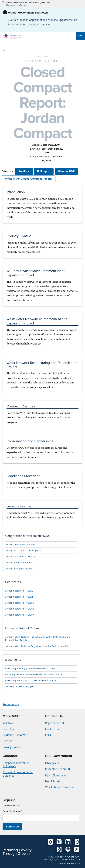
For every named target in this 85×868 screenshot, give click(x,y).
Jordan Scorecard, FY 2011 (19, 597)
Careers (7, 741)
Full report (44, 171)
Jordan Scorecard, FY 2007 (20, 615)
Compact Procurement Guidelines (16, 765)
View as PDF (66, 171)
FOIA (48, 735)
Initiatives (8, 723)
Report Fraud (53, 723)
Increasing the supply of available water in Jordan (31, 668)
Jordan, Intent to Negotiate (19, 563)
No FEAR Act (53, 781)
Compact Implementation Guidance (18, 774)
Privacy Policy (11, 747)
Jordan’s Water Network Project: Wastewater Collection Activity (37, 646)
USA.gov (51, 763)
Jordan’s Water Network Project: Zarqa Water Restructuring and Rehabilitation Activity (38, 639)
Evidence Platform (14, 735)
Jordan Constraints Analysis (20, 686)
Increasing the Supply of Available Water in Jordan (31, 680)
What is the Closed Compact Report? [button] (29, 179)
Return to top (11, 704)
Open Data (9, 729)
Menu (80, 36)
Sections (24, 171)
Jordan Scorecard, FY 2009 (20, 603)
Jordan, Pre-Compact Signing (20, 557)
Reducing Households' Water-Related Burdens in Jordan (34, 674)
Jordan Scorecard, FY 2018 (19, 591)
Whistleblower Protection (61, 787)
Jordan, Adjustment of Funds (20, 544)
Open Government (57, 775)
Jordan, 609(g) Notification (19, 569)
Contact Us (52, 729)
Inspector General (56, 769)
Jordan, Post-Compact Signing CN (23, 551)
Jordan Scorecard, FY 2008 (20, 609)
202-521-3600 (73, 863)
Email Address (12, 811)
